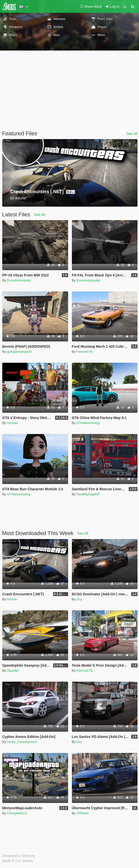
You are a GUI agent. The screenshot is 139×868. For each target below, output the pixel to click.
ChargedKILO (17, 813)
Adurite (12, 599)
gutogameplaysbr (20, 352)
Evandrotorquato (19, 280)
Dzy (79, 599)
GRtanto (82, 813)
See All (132, 134)
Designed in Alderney (19, 856)
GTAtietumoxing (88, 423)
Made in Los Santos (18, 861)
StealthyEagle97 (88, 494)
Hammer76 (84, 352)
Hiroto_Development (22, 742)
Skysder (13, 671)
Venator (13, 423)
